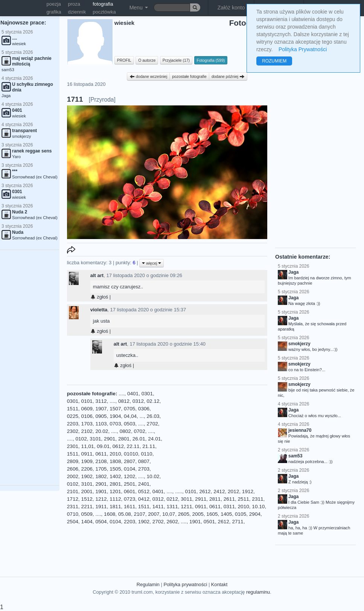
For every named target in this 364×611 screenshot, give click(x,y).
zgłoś (99, 297)
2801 (124, 439)
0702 (139, 431)
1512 (87, 499)
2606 (73, 469)
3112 (101, 401)
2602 (172, 522)
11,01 (88, 446)
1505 (115, 469)
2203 (73, 424)
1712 (73, 499)
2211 (87, 507)
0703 (115, 424)
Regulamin (148, 584)
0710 (73, 514)
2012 (233, 491)
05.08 (125, 514)
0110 (146, 454)
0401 (133, 394)
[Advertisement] (217, 437)
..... (179, 491)
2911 (201, 499)
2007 (154, 514)
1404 (87, 522)
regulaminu (258, 592)
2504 (73, 522)
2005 (198, 514)
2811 (215, 499)
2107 (139, 514)
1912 (248, 491)
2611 (229, 499)
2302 (73, 431)
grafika (54, 12)
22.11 (133, 446)
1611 (129, 507)
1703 (87, 424)
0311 (229, 507)
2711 (238, 522)
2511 (244, 499)
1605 (212, 514)
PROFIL (124, 60)
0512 (144, 491)
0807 (144, 461)
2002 (73, 476)
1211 (186, 507)
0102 (81, 439)
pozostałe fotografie (189, 76)
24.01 (154, 439)
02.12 (153, 401)
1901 (101, 491)
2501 (129, 484)
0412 (144, 499)
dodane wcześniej (148, 76)
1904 (115, 416)
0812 (124, 401)
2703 (144, 469)
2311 (257, 499)
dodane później (228, 76)
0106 (87, 416)
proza (74, 4)
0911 (87, 454)
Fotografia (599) (211, 60)
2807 (129, 461)
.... (121, 394)
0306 (144, 409)
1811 (115, 507)
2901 (110, 439)
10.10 (258, 507)
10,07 (169, 514)
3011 (186, 499)
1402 (115, 476)
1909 (87, 461)
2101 (73, 491)
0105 (241, 514)
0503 (129, 424)
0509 (87, 514)
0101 (87, 401)
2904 (255, 514)
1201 (115, 491)
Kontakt (219, 584)
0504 (101, 522)
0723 (129, 499)
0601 (129, 491)
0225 (73, 416)
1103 (101, 424)
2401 (144, 484)
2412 (219, 491)
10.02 (153, 476)
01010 (131, 454)
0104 (129, 469)
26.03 (153, 416)
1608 (110, 514)
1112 (115, 499)
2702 (152, 424)
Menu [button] (139, 8)
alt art (97, 275)
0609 (87, 409)
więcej (152, 263)
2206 (87, 469)
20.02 (102, 431)
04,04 (130, 416)
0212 (172, 499)
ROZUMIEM (274, 61)
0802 (125, 431)
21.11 (149, 446)
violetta (99, 310)
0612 (118, 446)
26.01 (139, 439)
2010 (115, 454)
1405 (226, 514)
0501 (209, 522)
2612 (205, 491)
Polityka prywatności (185, 584)
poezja (54, 4)
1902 (87, 476)
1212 (101, 499)
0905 (101, 416)
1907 (101, 409)
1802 (101, 476)
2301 (73, 446)
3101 (95, 439)
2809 (73, 461)
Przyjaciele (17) (176, 60)
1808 (115, 461)
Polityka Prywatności (303, 49)
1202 (129, 476)
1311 (172, 507)
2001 (87, 491)
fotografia (103, 4)
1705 (101, 469)
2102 (87, 431)
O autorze (147, 60)
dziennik (77, 12)
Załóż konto (231, 8)
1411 (158, 507)
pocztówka (104, 12)
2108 (101, 461)
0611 (101, 454)
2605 (184, 514)
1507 (115, 409)
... (142, 416)
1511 (73, 409)
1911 (101, 507)
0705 (129, 409)
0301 (147, 394)
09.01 (103, 446)
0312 (138, 401)
